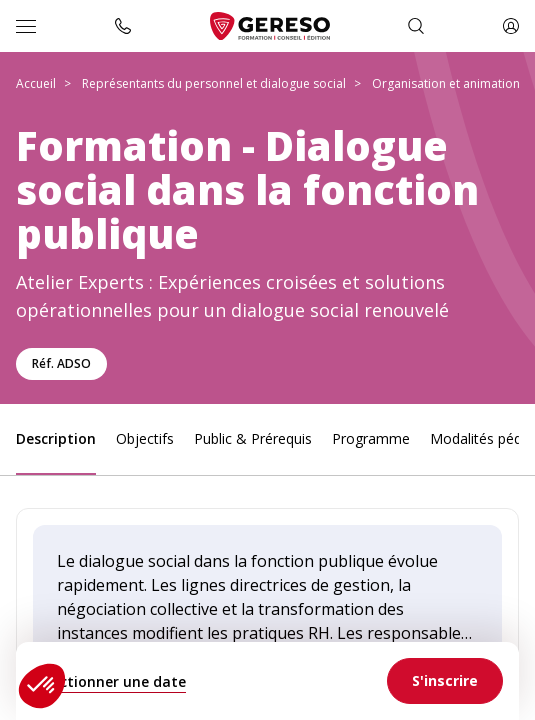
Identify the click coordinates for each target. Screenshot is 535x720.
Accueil (36, 83)
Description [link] (56, 438)
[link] (445, 681)
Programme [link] (371, 438)
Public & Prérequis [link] (253, 438)
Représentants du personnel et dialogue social (214, 83)
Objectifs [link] (145, 438)
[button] (42, 686)
